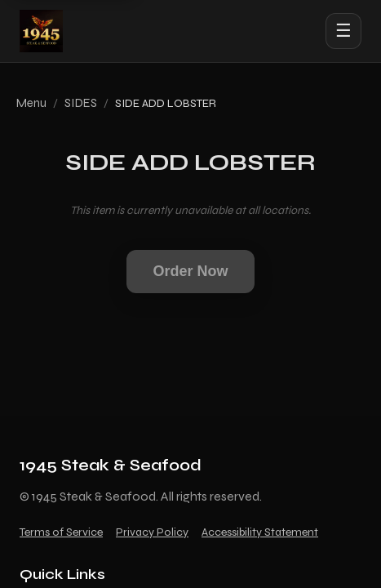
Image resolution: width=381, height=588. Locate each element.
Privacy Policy (152, 532)
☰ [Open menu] (343, 31)
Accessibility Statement (260, 532)
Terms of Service (61, 532)
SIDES (81, 103)
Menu (31, 103)
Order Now (190, 271)
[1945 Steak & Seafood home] (41, 31)
